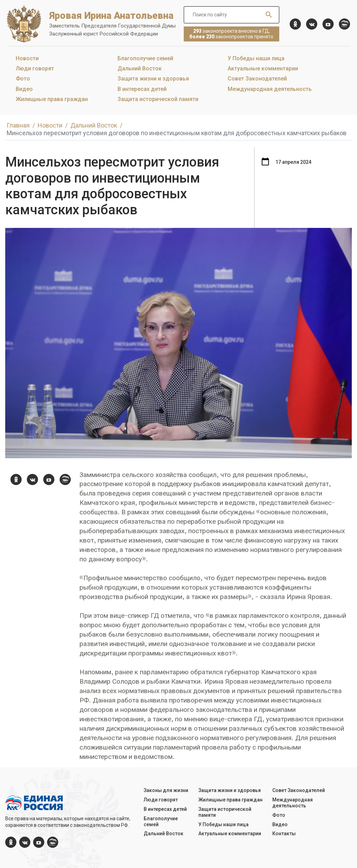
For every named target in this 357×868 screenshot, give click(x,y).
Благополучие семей (145, 58)
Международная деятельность (270, 89)
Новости (27, 58)
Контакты (284, 834)
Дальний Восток (140, 68)
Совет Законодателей (257, 79)
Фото (23, 79)
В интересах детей (142, 89)
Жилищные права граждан (52, 99)
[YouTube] (328, 24)
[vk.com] (312, 24)
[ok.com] (295, 24)
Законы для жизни (166, 790)
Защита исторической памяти (158, 99)
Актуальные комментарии (263, 68)
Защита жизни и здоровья (153, 79)
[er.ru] (344, 24)
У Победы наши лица (256, 58)
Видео (24, 89)
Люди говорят (35, 68)
